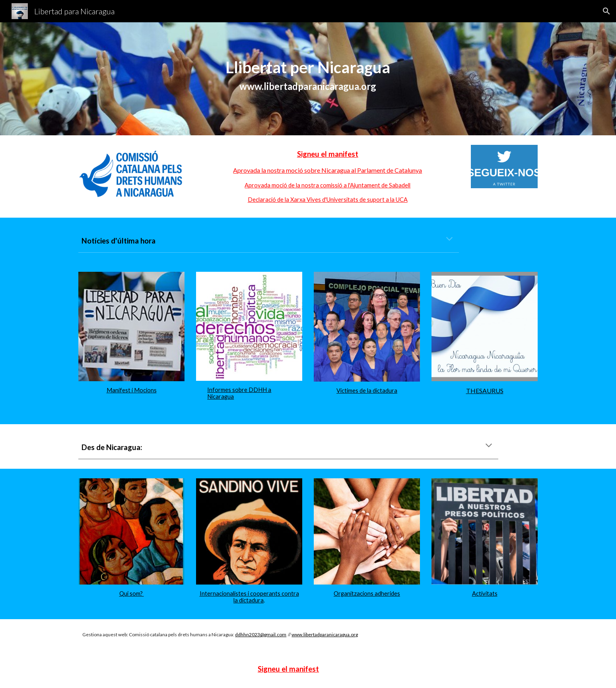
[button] (606, 11)
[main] (308, 79)
